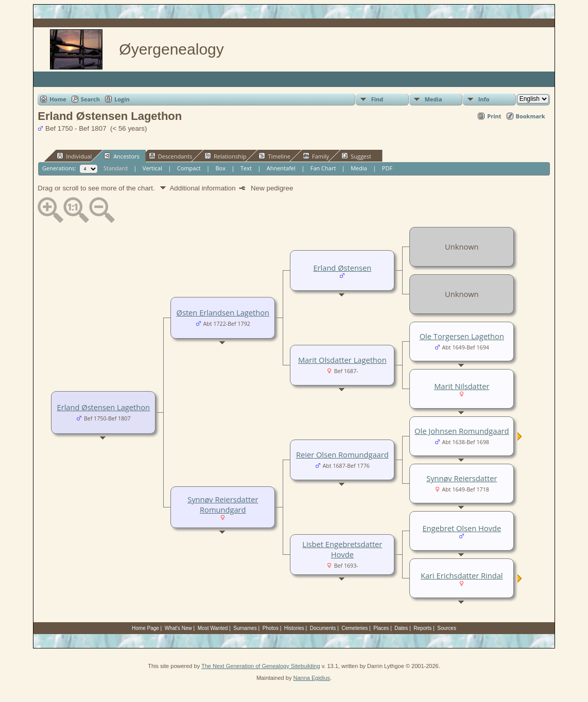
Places (381, 628)
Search (90, 99)
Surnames (245, 628)
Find (377, 99)
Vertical (152, 168)
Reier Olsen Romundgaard (342, 454)
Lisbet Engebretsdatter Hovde (342, 549)
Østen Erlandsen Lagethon (223, 312)
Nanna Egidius (312, 678)
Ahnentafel (281, 168)
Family (316, 156)
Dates (401, 628)
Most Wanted (213, 628)
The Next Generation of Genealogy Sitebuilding (261, 666)
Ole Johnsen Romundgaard (462, 431)
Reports (422, 628)
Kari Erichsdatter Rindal (462, 575)
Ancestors (122, 156)
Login (122, 99)
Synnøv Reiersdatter (462, 478)
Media (434, 99)
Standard (116, 168)
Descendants (170, 156)
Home (58, 99)
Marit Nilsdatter (462, 386)
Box (221, 168)
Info (484, 99)
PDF (387, 168)
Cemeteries (354, 628)
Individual (74, 156)
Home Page (145, 628)
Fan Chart (323, 168)
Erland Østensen (342, 268)
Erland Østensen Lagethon (104, 407)
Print (494, 116)
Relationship (225, 156)
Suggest (356, 156)
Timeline (274, 156)
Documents (323, 628)
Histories (294, 628)
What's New (178, 628)
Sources (447, 628)
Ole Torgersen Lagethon (462, 336)
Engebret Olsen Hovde (462, 528)
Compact (189, 168)
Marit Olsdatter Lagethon (342, 360)
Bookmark (531, 116)
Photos (271, 628)
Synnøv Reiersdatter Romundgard (223, 504)
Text (246, 168)
